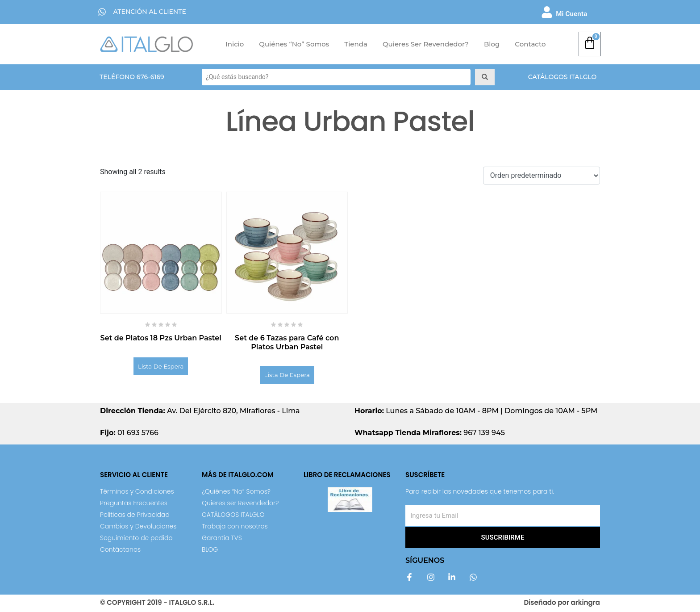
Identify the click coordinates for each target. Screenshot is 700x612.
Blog (492, 44)
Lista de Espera (161, 367)
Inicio (235, 44)
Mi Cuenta (571, 14)
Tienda (356, 44)
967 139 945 (430, 434)
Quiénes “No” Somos (294, 44)
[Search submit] (485, 77)
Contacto (530, 44)
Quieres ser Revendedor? (426, 44)
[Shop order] (542, 176)
